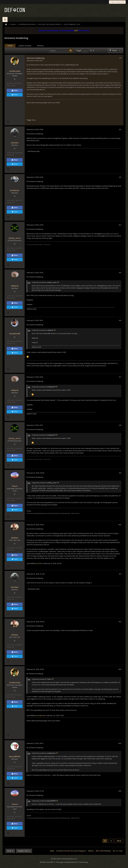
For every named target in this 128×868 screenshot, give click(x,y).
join (76, 30)
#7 (120, 377)
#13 (120, 669)
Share (15, 91)
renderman (41, 715)
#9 (120, 473)
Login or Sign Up (117, 2)
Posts (10, 46)
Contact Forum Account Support (71, 851)
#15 (120, 791)
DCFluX (40, 563)
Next (119, 841)
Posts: (9, 86)
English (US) (24, 851)
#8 (120, 425)
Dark (10, 851)
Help (52, 851)
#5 (120, 273)
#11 (120, 574)
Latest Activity (25, 46)
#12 (120, 622)
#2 (120, 130)
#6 (120, 320)
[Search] (61, 51)
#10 (120, 525)
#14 (120, 743)
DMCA (91, 851)
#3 (120, 177)
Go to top (118, 851)
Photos (40, 46)
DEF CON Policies (103, 851)
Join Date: (10, 83)
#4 (120, 225)
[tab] (10, 46)
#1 (120, 58)
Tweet (15, 95)
